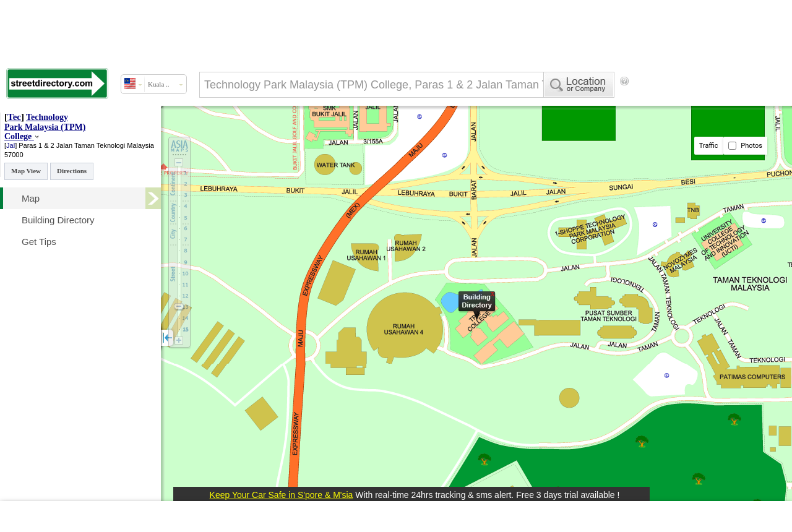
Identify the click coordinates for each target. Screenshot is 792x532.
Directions (72, 171)
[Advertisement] (210, 132)
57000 (14, 155)
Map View (26, 171)
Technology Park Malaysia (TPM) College (45, 127)
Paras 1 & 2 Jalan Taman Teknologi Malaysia (86, 145)
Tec (14, 117)
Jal (11, 145)
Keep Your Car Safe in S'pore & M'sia (282, 495)
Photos (745, 146)
